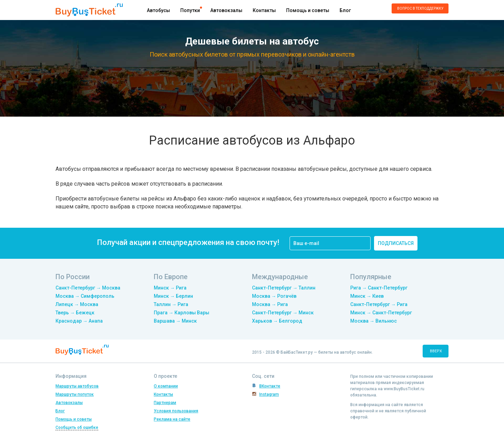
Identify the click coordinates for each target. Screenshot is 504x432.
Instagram (269, 394)
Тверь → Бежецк (75, 313)
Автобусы (158, 10)
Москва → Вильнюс (374, 321)
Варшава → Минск (175, 321)
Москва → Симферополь (85, 296)
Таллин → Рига (171, 304)
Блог (345, 10)
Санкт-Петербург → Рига (379, 304)
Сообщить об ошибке (77, 428)
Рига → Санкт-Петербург (379, 288)
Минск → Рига (170, 288)
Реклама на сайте (172, 419)
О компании (166, 386)
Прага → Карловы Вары (182, 313)
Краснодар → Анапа (79, 321)
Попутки (190, 10)
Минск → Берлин (173, 296)
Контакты (264, 10)
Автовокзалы (226, 10)
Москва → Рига (270, 304)
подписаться (396, 243)
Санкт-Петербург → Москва (88, 288)
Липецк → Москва (77, 304)
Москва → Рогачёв (274, 296)
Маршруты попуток (75, 394)
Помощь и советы (308, 10)
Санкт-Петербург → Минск (283, 313)
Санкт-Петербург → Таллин (284, 288)
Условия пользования (176, 411)
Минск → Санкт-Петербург (381, 313)
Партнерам (165, 403)
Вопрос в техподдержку (420, 8)
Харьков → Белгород (277, 321)
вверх (436, 351)
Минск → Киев (367, 296)
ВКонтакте (270, 386)
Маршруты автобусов (77, 386)
